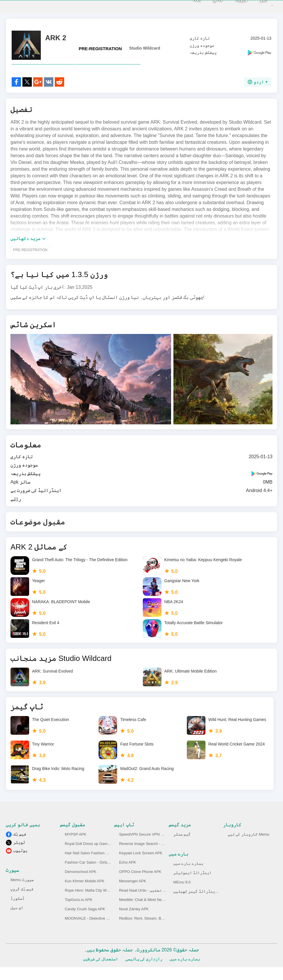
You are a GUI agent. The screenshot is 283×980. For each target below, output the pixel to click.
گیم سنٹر (182, 847)
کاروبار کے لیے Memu (248, 847)
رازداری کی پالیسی (144, 972)
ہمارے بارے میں (188, 876)
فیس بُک (20, 847)
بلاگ (187, 6)
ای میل (17, 921)
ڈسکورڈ (17, 911)
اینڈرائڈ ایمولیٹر (193, 886)
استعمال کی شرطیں (101, 972)
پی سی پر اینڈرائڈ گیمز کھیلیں (204, 904)
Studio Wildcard (145, 48)
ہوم (254, 6)
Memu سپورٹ (22, 893)
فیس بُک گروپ (22, 902)
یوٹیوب (20, 863)
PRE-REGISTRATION (100, 49)
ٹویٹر (19, 855)
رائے (16, 512)
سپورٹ (231, 6)
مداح (208, 6)
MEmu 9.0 (182, 895)
